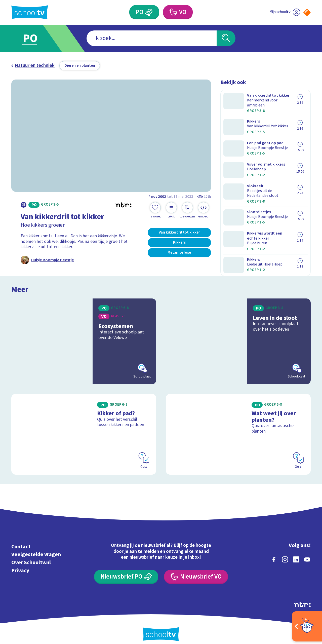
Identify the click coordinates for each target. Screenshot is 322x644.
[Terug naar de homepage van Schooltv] (30, 12)
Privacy (20, 564)
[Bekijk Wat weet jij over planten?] (238, 427)
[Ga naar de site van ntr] (302, 598)
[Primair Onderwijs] (149, 12)
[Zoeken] (226, 38)
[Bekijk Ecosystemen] (84, 335)
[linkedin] (296, 553)
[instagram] (285, 553)
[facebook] (274, 553)
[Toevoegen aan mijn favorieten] (155, 210)
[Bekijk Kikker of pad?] (84, 427)
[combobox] (152, 38)
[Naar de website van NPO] (307, 12)
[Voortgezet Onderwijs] (173, 12)
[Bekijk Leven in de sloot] (238, 335)
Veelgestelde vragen (36, 548)
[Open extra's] (307, 626)
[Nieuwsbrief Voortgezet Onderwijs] (196, 570)
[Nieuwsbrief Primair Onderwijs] (126, 570)
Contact (21, 540)
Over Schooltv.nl (31, 556)
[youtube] (307, 553)
